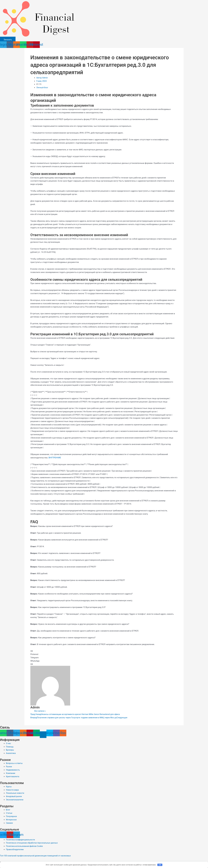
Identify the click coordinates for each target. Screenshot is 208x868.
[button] (104, 651)
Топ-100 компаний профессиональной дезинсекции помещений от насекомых (37, 855)
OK (160, 865)
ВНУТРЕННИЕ (55, 458)
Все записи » (40, 711)
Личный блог (42, 88)
